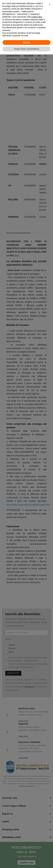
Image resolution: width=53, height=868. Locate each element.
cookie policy (37, 17)
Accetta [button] (27, 42)
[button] (49, 4)
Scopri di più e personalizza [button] (26, 49)
